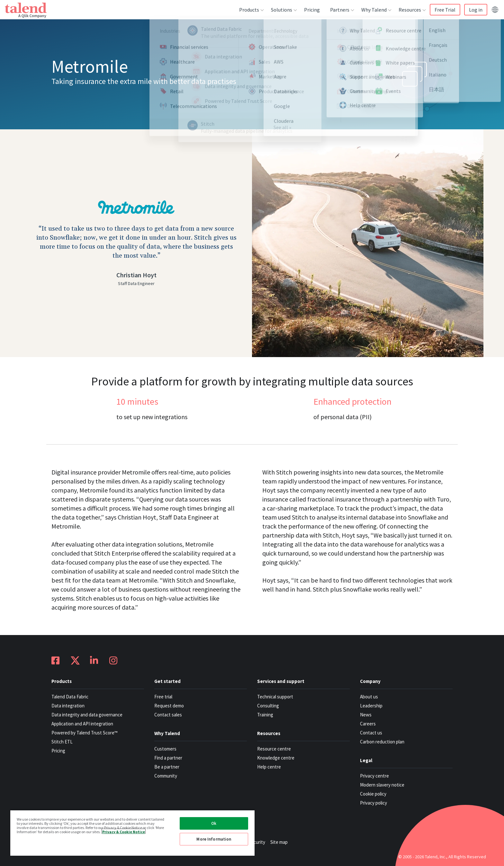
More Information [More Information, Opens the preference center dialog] (214, 839)
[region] (132, 833)
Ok (214, 823)
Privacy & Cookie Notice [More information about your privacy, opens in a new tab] (124, 831)
